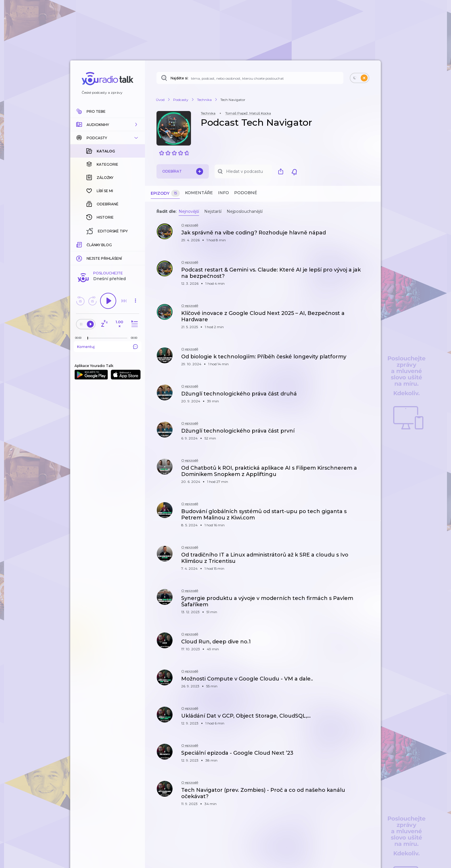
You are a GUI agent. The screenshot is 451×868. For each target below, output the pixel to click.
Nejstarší (213, 211)
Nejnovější (189, 211)
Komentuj (108, 253)
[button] (108, 125)
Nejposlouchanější (245, 211)
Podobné (246, 193)
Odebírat (183, 171)
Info (223, 193)
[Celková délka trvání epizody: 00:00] (135, 244)
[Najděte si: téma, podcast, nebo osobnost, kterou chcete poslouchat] (250, 78)
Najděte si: (179, 78)
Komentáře (199, 193)
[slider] (88, 244)
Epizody (165, 193)
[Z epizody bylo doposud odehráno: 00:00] (80, 244)
